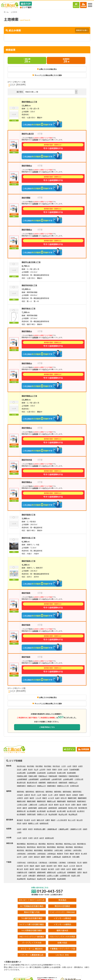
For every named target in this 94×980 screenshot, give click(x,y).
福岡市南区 (49, 791)
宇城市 (49, 769)
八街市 (57, 869)
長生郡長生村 (31, 879)
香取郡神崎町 (41, 872)
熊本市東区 (31, 766)
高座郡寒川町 (67, 857)
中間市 (84, 805)
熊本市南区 (48, 766)
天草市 (60, 769)
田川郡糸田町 (51, 811)
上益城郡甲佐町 (57, 779)
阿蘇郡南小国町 (22, 776)
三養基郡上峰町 (63, 829)
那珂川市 (64, 798)
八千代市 (72, 866)
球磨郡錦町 (42, 782)
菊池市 (30, 769)
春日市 (69, 795)
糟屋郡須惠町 (31, 801)
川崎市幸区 (68, 850)
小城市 (19, 832)
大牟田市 (20, 795)
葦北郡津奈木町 (32, 782)
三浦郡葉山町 (57, 857)
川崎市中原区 (77, 850)
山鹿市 (25, 769)
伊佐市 (19, 823)
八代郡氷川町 (79, 779)
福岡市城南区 (67, 791)
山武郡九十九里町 (53, 875)
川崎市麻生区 (51, 854)
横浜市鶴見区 (21, 844)
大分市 (19, 838)
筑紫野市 (62, 795)
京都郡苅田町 (31, 814)
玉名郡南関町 (31, 773)
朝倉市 (45, 798)
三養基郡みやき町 (76, 829)
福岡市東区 (21, 791)
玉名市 (19, 769)
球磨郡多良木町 (52, 782)
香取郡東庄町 (41, 875)
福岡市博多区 (30, 791)
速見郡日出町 (49, 838)
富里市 (74, 869)
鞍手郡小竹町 (73, 808)
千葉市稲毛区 (43, 862)
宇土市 (36, 769)
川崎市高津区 (21, 854)
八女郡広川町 (43, 805)
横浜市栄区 (21, 850)
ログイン (76, 5)
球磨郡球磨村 (51, 786)
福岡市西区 (58, 791)
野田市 (32, 866)
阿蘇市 (54, 769)
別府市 (25, 838)
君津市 (26, 869)
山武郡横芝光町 (65, 875)
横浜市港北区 (31, 847)
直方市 (51, 805)
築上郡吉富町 (53, 814)
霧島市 (53, 820)
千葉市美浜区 (71, 862)
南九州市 (80, 820)
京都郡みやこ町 (42, 814)
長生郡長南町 (61, 879)
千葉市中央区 (21, 862)
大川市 (50, 795)
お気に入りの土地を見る (47, 69)
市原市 (60, 866)
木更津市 (20, 866)
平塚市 (66, 854)
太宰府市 (20, 798)
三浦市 (25, 857)
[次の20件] (21, 84)
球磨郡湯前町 (63, 782)
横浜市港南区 (51, 847)
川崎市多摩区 (31, 854)
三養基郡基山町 (52, 829)
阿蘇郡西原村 (63, 776)
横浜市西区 (42, 844)
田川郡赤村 (81, 811)
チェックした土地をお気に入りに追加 (47, 75)
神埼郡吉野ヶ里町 (40, 829)
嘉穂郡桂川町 (21, 811)
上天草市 (42, 769)
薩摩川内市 (40, 820)
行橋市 (73, 805)
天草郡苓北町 (74, 786)
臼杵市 (36, 838)
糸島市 (57, 798)
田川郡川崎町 (61, 811)
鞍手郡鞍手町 (83, 808)
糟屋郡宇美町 (72, 798)
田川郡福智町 (21, 814)
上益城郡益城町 (45, 779)
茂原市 (79, 872)
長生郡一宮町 (76, 875)
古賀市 (26, 798)
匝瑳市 (19, 875)
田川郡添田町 (41, 811)
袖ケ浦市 (51, 869)
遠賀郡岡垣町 (53, 808)
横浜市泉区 (29, 850)
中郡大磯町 (76, 857)
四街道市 (44, 869)
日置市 (47, 820)
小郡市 (56, 795)
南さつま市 (72, 820)
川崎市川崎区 (59, 850)
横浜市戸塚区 (41, 847)
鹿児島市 (20, 820)
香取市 (80, 869)
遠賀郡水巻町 (43, 808)
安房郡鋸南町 (71, 872)
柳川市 (33, 795)
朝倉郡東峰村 (82, 801)
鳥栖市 (25, 829)
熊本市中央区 (21, 766)
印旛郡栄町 (32, 872)
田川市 (62, 805)
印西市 (63, 869)
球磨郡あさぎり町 (63, 786)
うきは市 (38, 798)
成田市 (37, 866)
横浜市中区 (51, 844)
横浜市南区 (59, 844)
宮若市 (19, 808)
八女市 (39, 795)
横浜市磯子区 (82, 844)
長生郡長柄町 (51, 879)
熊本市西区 (39, 766)
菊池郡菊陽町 (71, 773)
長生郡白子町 (41, 879)
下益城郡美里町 (74, 769)
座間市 (43, 857)
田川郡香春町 (31, 811)
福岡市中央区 (40, 791)
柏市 (55, 866)
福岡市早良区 (77, 791)
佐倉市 (43, 866)
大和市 (30, 857)
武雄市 (85, 829)
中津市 (30, 838)
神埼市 (30, 829)
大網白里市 (32, 875)
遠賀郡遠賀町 (63, 808)
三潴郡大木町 (33, 805)
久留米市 (27, 795)
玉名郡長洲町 (41, 773)
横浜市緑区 (69, 847)
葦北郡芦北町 (21, 782)
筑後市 (45, 795)
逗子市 (19, 857)
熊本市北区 (56, 766)
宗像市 (81, 795)
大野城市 (75, 795)
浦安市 (37, 869)
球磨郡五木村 (31, 786)
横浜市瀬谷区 (79, 847)
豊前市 (79, 805)
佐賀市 (19, 829)
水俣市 (80, 766)
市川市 (79, 862)
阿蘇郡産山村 (43, 776)
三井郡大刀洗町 (22, 805)
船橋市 (85, 862)
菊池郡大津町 (61, 773)
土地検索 (23, 976)
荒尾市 (75, 766)
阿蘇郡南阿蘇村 (74, 776)
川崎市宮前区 (41, 854)
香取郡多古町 (51, 872)
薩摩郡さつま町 (33, 823)
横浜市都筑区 (48, 850)
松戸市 (26, 866)
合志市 (66, 769)
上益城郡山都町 (68, 779)
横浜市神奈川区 (32, 844)
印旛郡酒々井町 (22, 872)
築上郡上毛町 (63, 814)
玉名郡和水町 (51, 773)
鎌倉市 (72, 854)
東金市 (85, 872)
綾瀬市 (49, 857)
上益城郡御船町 (22, 779)
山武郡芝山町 (61, 872)
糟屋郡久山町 (51, 801)
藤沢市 (78, 854)
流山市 (66, 866)
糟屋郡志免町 (21, 801)
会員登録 (83, 5)
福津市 (32, 798)
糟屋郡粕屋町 (61, 801)
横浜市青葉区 (38, 850)
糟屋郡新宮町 (41, 801)
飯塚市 (56, 805)
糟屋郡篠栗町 (82, 798)
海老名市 (37, 857)
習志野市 (49, 866)
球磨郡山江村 (41, 786)
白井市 (69, 869)
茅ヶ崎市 (84, 854)
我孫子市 (79, 866)
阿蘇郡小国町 (33, 776)
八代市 (63, 766)
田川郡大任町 (71, 811)
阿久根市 (27, 820)
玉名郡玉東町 (21, 773)
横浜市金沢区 (21, 847)
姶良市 (25, 823)
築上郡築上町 (73, 814)
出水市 (33, 820)
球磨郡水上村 (73, 782)
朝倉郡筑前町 (71, 801)
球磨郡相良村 (21, 786)
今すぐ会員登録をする (53, 146)
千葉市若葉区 (53, 862)
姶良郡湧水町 (44, 823)
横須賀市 (60, 854)
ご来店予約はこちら (47, 727)
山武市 (25, 875)
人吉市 (69, 766)
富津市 (32, 869)
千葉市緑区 (62, 862)
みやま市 (51, 798)
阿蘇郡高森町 (53, 776)
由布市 (42, 838)
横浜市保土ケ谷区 (70, 844)
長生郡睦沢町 (21, 879)
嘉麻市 (25, 808)
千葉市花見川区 (32, 862)
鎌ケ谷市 (20, 869)
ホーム (6, 12)
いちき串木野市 (62, 820)
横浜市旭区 (61, 847)
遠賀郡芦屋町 (33, 808)
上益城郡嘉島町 (34, 779)
